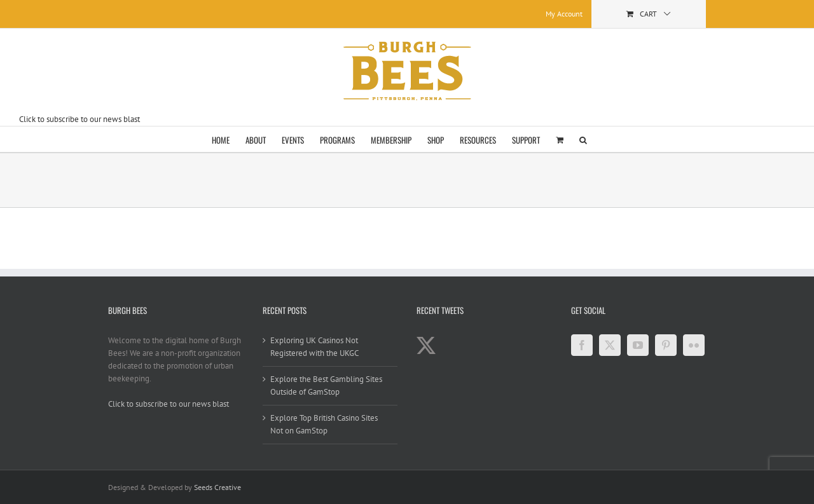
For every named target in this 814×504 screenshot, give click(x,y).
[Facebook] (582, 345)
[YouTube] (638, 345)
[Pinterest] (666, 345)
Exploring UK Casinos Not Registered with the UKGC (314, 347)
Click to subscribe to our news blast (79, 119)
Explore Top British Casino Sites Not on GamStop (324, 424)
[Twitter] (610, 345)
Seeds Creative (217, 487)
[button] (583, 139)
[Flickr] (694, 345)
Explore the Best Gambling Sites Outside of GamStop (326, 385)
